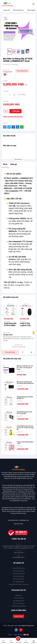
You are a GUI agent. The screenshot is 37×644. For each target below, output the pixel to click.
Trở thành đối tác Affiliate (18, 606)
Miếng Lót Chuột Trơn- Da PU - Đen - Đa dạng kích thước (25, 368)
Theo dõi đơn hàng (19, 603)
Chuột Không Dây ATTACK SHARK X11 (25, 398)
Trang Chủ (6, 10)
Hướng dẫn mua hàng (19, 568)
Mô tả (5, 164)
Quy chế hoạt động (19, 576)
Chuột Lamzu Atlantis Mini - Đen (25, 443)
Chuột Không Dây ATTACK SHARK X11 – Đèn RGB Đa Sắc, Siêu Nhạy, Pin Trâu (11, 325)
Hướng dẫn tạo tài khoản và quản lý (19, 584)
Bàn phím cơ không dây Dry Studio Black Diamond (25, 383)
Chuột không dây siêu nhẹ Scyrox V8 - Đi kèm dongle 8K (25, 428)
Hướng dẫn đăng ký (18, 571)
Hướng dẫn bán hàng (18, 574)
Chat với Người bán (22, 71)
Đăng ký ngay (19, 616)
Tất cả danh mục (18, 10)
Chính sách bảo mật (19, 579)
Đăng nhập (18, 595)
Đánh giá (14, 164)
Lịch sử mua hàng (19, 598)
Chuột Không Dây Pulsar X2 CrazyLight (24, 413)
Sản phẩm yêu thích (19, 601)
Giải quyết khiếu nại (18, 582)
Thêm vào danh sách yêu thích (13, 117)
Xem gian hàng (10, 352)
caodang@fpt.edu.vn (19, 557)
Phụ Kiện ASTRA (8, 72)
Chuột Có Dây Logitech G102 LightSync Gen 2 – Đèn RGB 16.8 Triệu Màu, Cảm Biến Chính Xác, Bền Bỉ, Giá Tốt (26, 325)
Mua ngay (15, 111)
